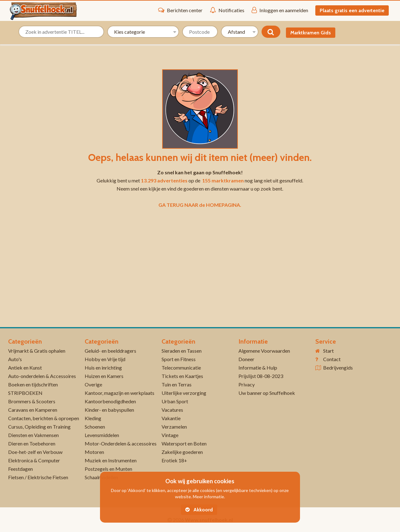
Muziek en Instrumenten (111, 460)
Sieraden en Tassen (182, 351)
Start (328, 351)
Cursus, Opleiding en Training (39, 427)
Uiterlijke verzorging (184, 393)
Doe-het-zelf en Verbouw (35, 452)
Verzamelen (174, 427)
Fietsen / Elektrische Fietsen (38, 477)
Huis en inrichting (103, 368)
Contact (332, 359)
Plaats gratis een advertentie (352, 10)
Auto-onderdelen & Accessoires (42, 376)
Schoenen (95, 427)
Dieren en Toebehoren (32, 443)
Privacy (247, 384)
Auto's (15, 359)
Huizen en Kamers (104, 376)
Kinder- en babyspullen (109, 410)
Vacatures (172, 410)
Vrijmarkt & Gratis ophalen (37, 351)
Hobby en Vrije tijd (105, 359)
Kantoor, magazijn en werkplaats (120, 393)
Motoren (94, 452)
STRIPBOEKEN (25, 393)
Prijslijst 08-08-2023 (261, 376)
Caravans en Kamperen (33, 410)
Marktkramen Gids (311, 33)
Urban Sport (175, 401)
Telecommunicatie (181, 368)
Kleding (93, 418)
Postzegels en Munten (108, 469)
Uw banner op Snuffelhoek (267, 393)
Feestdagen (20, 469)
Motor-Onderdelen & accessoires (121, 443)
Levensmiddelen (102, 435)
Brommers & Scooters (32, 401)
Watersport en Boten (184, 443)
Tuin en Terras (177, 384)
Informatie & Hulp (258, 368)
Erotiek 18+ (174, 460)
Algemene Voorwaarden (264, 351)
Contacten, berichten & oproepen (44, 418)
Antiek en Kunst (25, 368)
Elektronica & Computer (34, 460)
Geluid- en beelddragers (110, 351)
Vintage (170, 435)
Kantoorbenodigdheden (110, 401)
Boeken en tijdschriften (33, 384)
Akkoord (199, 510)
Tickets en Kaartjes (182, 376)
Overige (93, 384)
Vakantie (171, 418)
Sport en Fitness (179, 359)
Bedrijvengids (338, 368)
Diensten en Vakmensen (33, 435)
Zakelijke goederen (182, 452)
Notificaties (227, 10)
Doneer (246, 359)
